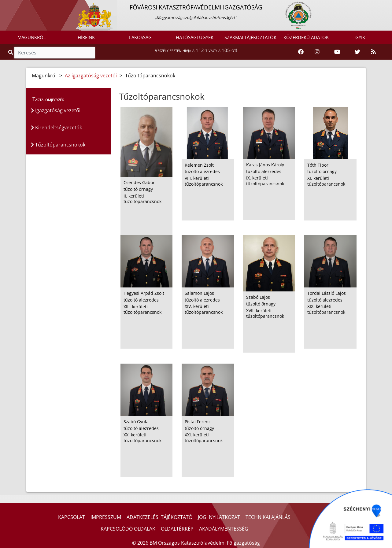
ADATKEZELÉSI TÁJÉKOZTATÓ (159, 517)
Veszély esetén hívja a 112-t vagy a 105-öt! (196, 50)
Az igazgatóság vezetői (91, 76)
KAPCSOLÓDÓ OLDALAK (128, 529)
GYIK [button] (360, 37)
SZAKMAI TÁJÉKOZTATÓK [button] (250, 37)
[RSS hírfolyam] (373, 52)
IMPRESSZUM (106, 517)
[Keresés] (55, 53)
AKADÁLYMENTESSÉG (224, 529)
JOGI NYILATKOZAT (219, 517)
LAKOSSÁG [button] (140, 37)
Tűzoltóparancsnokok (58, 145)
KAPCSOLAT (72, 517)
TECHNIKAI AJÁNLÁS (268, 517)
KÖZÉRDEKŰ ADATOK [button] (306, 37)
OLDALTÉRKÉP (177, 529)
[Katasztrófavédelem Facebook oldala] (301, 52)
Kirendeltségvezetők (56, 128)
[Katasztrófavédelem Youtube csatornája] (337, 52)
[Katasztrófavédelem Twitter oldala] (357, 52)
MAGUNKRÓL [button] (32, 37)
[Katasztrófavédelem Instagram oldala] (317, 52)
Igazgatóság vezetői (56, 110)
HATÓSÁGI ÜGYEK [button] (195, 37)
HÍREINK (86, 37)
